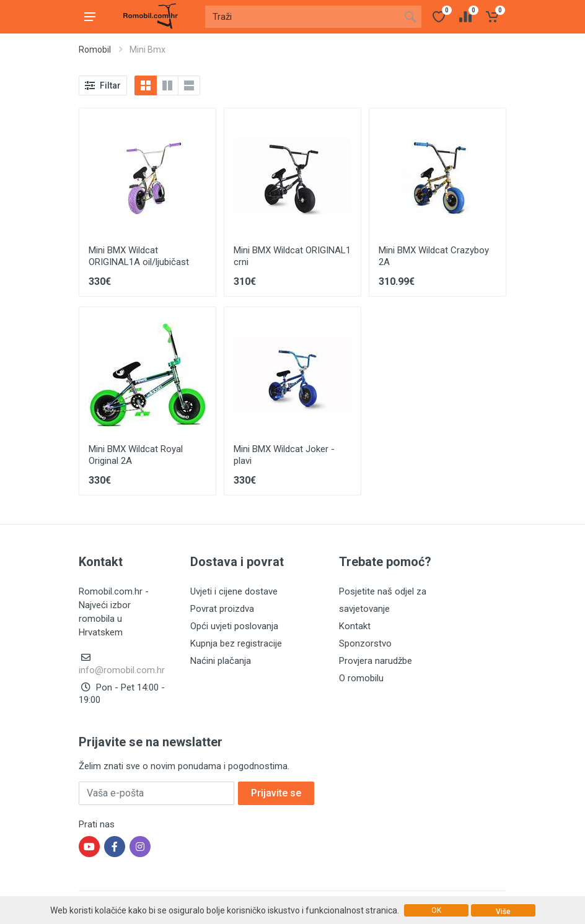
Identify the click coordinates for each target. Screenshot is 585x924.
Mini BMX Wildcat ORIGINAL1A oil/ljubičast (139, 256)
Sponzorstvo (365, 643)
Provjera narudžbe (376, 661)
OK (436, 910)
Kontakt (355, 626)
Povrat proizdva (222, 609)
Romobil (95, 50)
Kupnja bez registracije (236, 643)
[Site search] (302, 17)
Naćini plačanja (221, 661)
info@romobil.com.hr (122, 670)
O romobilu (361, 678)
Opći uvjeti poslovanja (234, 626)
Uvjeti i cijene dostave (234, 591)
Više (503, 912)
